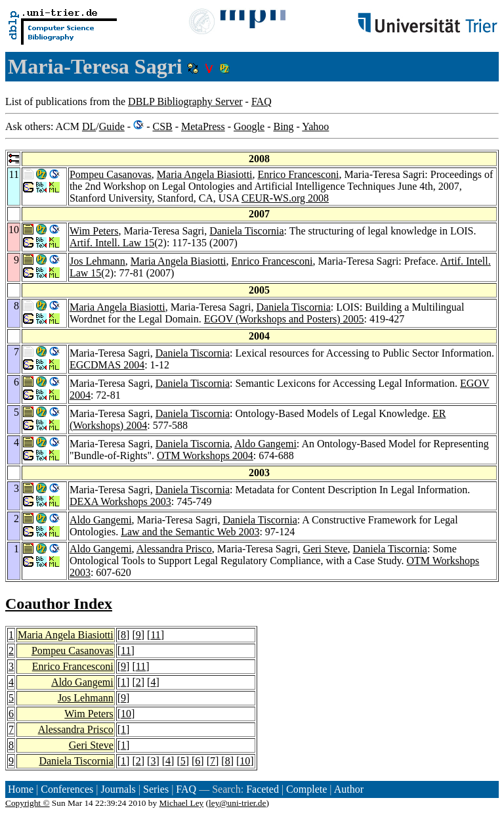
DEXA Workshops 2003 (120, 501)
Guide (112, 126)
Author (349, 789)
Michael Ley (182, 803)
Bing (283, 126)
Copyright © (28, 803)
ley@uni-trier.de (237, 803)
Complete (306, 789)
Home (21, 789)
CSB (162, 126)
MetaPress (203, 126)
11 (155, 635)
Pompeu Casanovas (111, 174)
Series (156, 789)
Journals (118, 789)
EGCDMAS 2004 (107, 365)
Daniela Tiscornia (246, 231)
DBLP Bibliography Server (185, 101)
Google (249, 126)
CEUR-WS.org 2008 (285, 198)
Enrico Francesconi (299, 174)
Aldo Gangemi (265, 444)
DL (89, 126)
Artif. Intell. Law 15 (112, 243)
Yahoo (315, 126)
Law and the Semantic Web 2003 (190, 532)
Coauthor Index (59, 604)
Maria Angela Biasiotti (205, 174)
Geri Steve (325, 549)
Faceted (262, 789)
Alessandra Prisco (174, 549)
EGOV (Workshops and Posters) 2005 (284, 319)
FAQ (262, 101)
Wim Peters (94, 231)
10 (126, 714)
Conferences (67, 789)
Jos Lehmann (97, 261)
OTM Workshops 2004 (205, 455)
